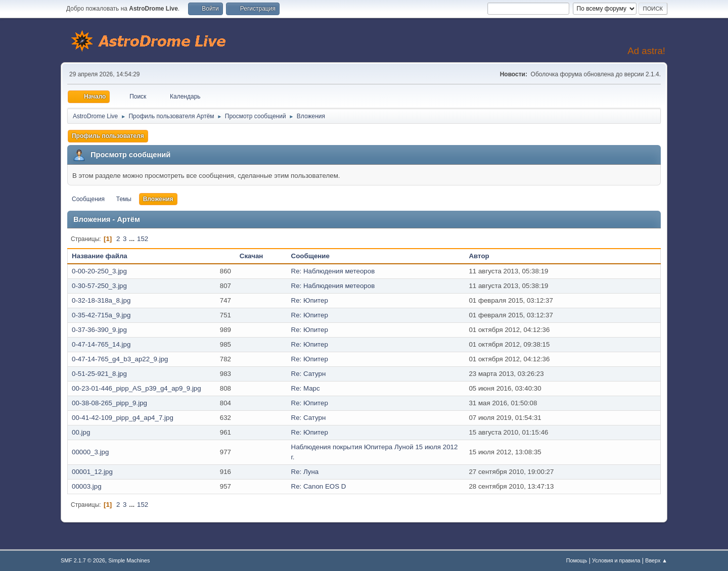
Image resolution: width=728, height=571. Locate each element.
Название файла (105, 256)
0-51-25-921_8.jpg (99, 374)
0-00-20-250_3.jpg (99, 271)
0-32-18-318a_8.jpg (101, 300)
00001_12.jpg (92, 472)
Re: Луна (305, 472)
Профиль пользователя (108, 136)
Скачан (252, 256)
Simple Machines (129, 560)
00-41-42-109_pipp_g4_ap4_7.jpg (123, 418)
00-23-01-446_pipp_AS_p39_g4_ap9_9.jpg (136, 388)
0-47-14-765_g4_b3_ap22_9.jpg (120, 359)
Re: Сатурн (309, 374)
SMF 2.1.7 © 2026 (83, 560)
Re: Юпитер (310, 300)
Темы (124, 199)
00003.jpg (87, 486)
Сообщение (310, 256)
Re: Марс (306, 388)
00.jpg (81, 432)
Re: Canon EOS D (319, 486)
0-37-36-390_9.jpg (99, 330)
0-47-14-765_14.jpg (101, 344)
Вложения (158, 199)
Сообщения (88, 199)
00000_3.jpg (90, 452)
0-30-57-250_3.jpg (99, 286)
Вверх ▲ (656, 560)
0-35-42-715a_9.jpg (101, 315)
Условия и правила (616, 560)
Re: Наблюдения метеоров (333, 271)
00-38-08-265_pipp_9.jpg (109, 403)
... (133, 239)
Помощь (577, 560)
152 (143, 239)
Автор (479, 256)
